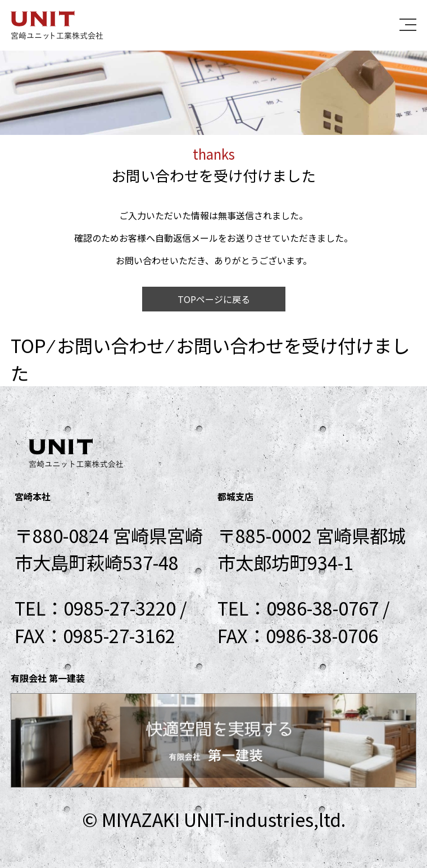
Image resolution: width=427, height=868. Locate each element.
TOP (28, 345)
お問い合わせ (111, 345)
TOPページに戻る (214, 299)
